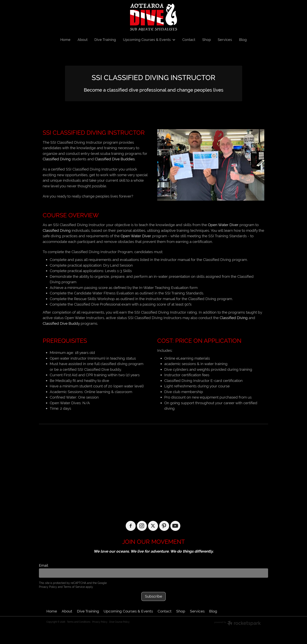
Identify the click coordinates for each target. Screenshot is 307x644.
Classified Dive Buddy (61, 323)
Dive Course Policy (119, 622)
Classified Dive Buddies (115, 159)
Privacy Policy (48, 587)
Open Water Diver (223, 225)
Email (44, 566)
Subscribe (153, 596)
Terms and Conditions (79, 622)
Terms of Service (74, 587)
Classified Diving (57, 159)
